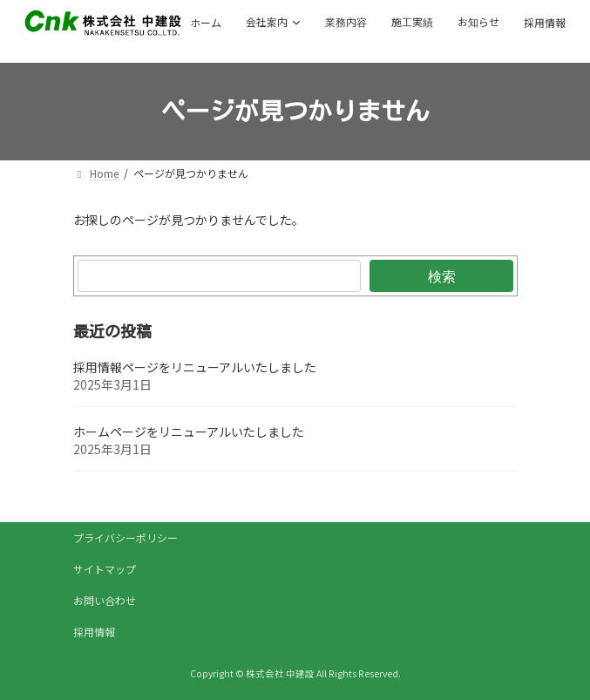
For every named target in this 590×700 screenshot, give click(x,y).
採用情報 (94, 632)
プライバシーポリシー (125, 537)
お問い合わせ (105, 600)
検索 (441, 275)
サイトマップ (105, 569)
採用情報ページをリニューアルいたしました (195, 367)
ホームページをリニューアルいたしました (189, 432)
